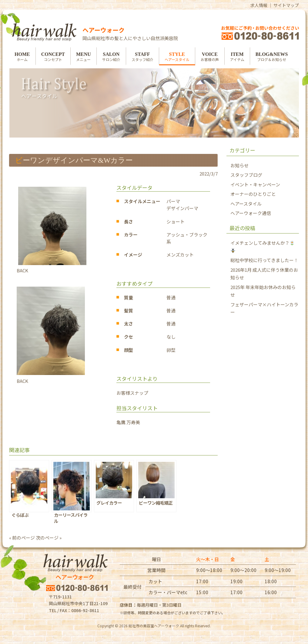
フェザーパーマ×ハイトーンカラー (264, 308)
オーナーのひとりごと (253, 194)
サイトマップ (286, 5)
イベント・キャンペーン (255, 184)
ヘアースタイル (246, 204)
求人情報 (259, 5)
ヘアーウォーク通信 (251, 213)
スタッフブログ (246, 175)
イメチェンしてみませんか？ (262, 246)
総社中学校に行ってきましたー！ (264, 260)
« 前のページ (22, 538)
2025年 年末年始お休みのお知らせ (263, 291)
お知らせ (239, 165)
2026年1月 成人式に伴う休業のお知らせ (264, 274)
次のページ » (49, 538)
